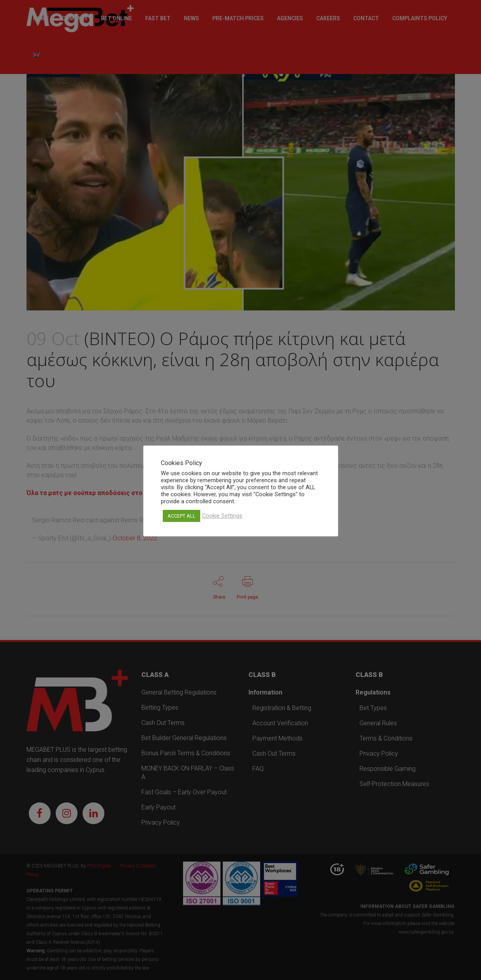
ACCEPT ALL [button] (181, 516)
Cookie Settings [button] (222, 516)
